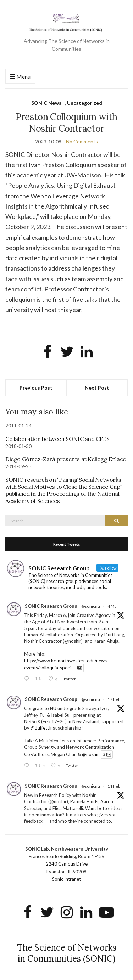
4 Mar (113, 606)
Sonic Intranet (66, 879)
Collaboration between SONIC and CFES (57, 439)
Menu (20, 77)
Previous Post (36, 388)
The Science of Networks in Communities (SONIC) (67, 953)
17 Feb (114, 699)
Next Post (97, 388)
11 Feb (114, 786)
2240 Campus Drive (67, 864)
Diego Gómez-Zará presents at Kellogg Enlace (66, 459)
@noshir (90, 754)
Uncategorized (85, 103)
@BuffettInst (44, 728)
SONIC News (46, 103)
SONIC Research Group (51, 606)
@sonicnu (91, 606)
